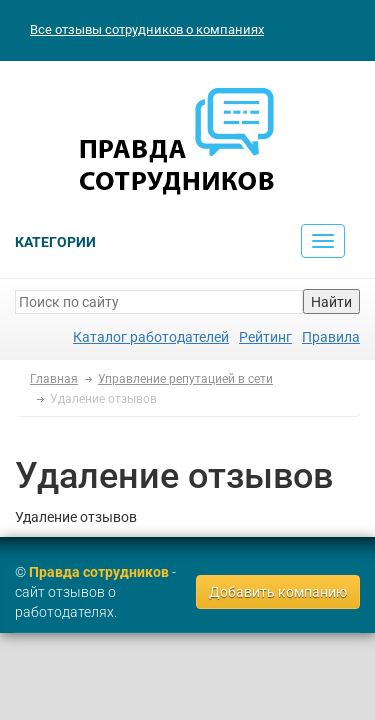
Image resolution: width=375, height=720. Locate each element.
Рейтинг (265, 337)
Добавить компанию (278, 592)
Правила (331, 337)
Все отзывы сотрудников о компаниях (147, 29)
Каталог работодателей (151, 337)
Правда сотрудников (99, 572)
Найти (331, 302)
